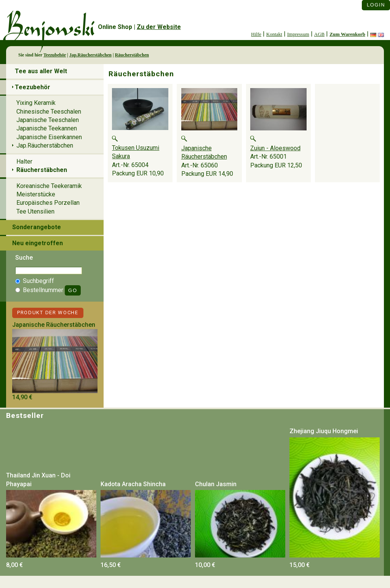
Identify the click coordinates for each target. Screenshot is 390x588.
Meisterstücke (36, 194)
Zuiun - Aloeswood (275, 148)
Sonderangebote (37, 227)
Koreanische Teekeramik (49, 186)
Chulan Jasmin (216, 484)
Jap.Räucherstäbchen (90, 55)
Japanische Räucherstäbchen (54, 325)
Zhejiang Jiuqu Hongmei (324, 431)
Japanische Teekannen (47, 128)
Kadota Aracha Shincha (133, 484)
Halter (24, 161)
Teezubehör (55, 55)
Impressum (298, 34)
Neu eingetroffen (38, 243)
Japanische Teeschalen (48, 120)
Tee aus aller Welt (41, 71)
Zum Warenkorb (347, 34)
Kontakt (274, 34)
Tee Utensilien (35, 211)
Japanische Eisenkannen (49, 137)
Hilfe (256, 34)
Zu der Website (159, 27)
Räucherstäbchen (132, 55)
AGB (319, 34)
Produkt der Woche (48, 312)
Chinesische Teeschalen (49, 112)
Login (376, 5)
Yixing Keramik (36, 103)
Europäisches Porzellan (48, 203)
